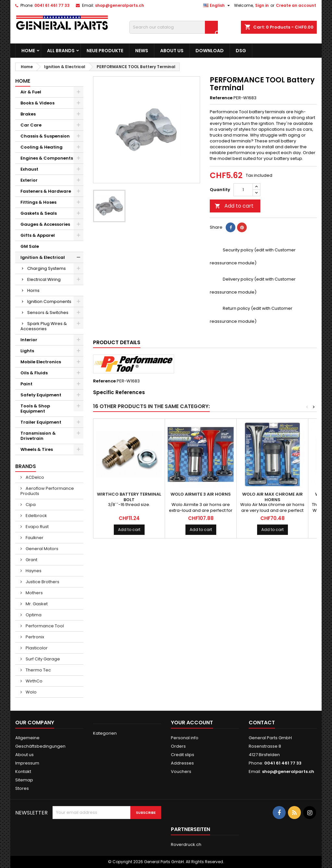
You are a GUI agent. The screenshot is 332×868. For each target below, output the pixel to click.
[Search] (174, 27)
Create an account (296, 5)
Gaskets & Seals (39, 213)
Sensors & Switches (48, 313)
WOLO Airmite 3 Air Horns (201, 494)
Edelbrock (36, 516)
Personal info (185, 738)
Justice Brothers (42, 582)
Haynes (33, 571)
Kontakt (23, 772)
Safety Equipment (41, 395)
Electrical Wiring (44, 279)
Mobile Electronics (41, 362)
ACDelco (34, 477)
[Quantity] (243, 190)
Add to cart (234, 206)
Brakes (28, 114)
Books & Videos (37, 103)
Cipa (30, 505)
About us (172, 51)
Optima (33, 615)
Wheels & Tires (37, 449)
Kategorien (105, 733)
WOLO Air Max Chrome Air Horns (273, 497)
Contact (262, 723)
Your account (192, 723)
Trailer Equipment (41, 422)
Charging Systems (47, 268)
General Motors (41, 549)
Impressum (27, 763)
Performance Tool (44, 626)
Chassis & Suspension (45, 136)
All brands (61, 51)
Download (210, 51)
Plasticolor (36, 648)
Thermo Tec (38, 670)
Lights (27, 351)
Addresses (182, 763)
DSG (241, 51)
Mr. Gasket (36, 604)
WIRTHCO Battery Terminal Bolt (129, 497)
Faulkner (34, 538)
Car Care (31, 125)
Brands (26, 466)
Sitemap (24, 780)
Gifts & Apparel (38, 235)
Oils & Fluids (34, 373)
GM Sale (30, 246)
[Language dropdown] (217, 6)
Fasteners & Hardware (46, 191)
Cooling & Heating (41, 147)
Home (28, 51)
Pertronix (34, 637)
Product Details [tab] (117, 342)
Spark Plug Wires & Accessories (44, 326)
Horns (33, 290)
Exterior (29, 180)
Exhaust (29, 169)
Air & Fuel (31, 92)
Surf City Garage (42, 659)
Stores (22, 788)
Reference (221, 98)
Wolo (31, 692)
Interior (29, 340)
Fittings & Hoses (38, 202)
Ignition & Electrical (43, 257)
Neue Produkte (105, 51)
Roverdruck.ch (186, 844)
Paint (26, 384)
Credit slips (183, 755)
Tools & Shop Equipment (35, 409)
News (142, 51)
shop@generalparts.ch (119, 5)
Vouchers (181, 772)
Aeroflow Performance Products (47, 491)
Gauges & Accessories (45, 224)
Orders (178, 746)
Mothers (34, 593)
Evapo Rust (37, 527)
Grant (31, 560)
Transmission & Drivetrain (38, 436)
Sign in (262, 5)
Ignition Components (49, 301)
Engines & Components (47, 158)
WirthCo (34, 681)
